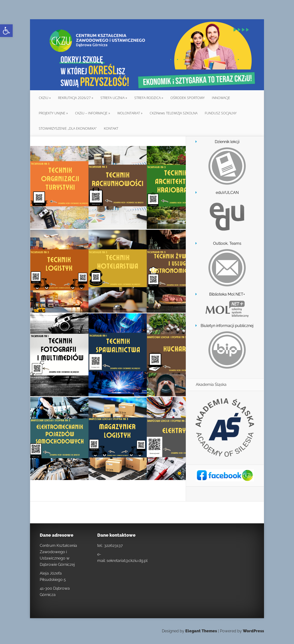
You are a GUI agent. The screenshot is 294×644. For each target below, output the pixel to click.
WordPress (253, 631)
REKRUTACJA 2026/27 (74, 98)
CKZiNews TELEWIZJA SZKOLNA (174, 113)
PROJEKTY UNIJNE (52, 113)
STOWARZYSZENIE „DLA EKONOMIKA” (68, 128)
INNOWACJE (221, 98)
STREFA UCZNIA (113, 98)
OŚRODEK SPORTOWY (187, 98)
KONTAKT (111, 128)
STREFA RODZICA (147, 98)
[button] (6, 31)
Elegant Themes (201, 631)
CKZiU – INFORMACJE (91, 113)
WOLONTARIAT (129, 113)
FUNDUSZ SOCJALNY (221, 113)
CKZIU (44, 98)
